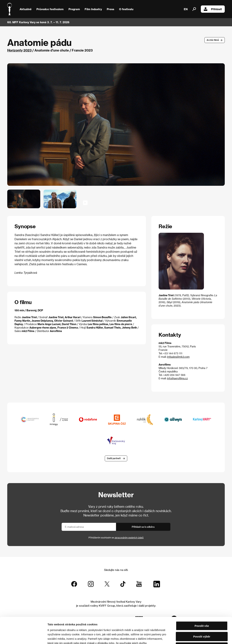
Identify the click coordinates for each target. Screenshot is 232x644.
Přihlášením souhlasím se (116, 538)
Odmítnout (202, 621)
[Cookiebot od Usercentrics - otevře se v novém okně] (23, 637)
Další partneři (114, 458)
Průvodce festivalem (50, 9)
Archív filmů (213, 40)
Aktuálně (26, 9)
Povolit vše (202, 600)
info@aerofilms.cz (177, 378)
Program (74, 9)
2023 (27, 50)
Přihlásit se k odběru (143, 527)
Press (110, 9)
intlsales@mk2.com (178, 357)
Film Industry (93, 9)
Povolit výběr (202, 610)
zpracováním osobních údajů (129, 538)
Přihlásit (213, 9)
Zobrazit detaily (191, 637)
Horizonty (15, 50)
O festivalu (126, 9)
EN (186, 9)
